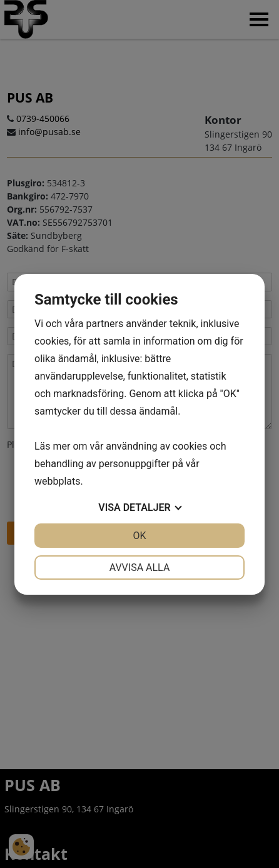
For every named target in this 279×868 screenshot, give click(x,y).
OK (139, 536)
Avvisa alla (140, 568)
